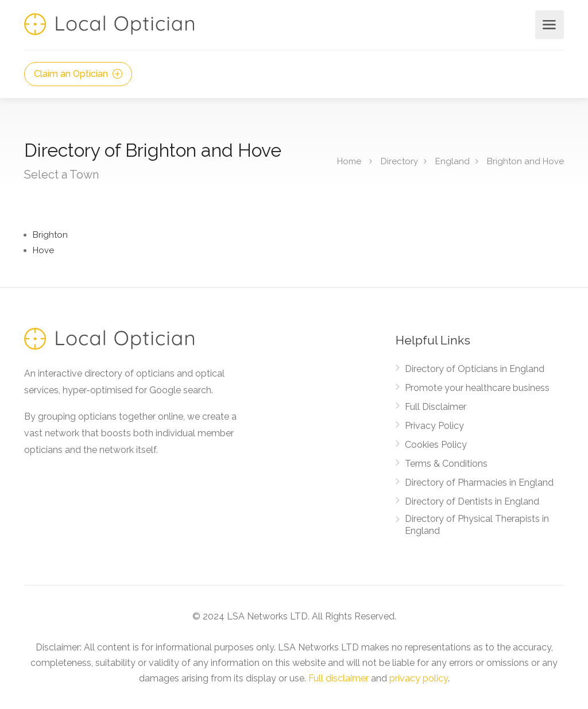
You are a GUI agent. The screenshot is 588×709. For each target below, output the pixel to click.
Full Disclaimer (436, 407)
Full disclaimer (339, 678)
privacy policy (419, 678)
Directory (399, 161)
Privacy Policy (434, 426)
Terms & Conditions (446, 464)
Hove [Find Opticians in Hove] (43, 250)
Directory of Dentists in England (472, 501)
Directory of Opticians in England (475, 369)
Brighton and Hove (525, 161)
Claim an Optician (78, 74)
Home (349, 161)
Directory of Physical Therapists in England (477, 525)
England (452, 161)
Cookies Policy (436, 445)
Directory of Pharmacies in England (479, 483)
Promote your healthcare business (477, 388)
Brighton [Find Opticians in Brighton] (50, 235)
